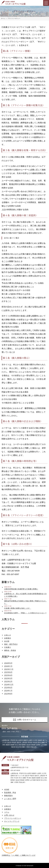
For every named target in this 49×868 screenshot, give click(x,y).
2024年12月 (9, 684)
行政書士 (8, 647)
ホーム (3, 18)
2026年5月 (8, 663)
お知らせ (8, 635)
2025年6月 (8, 672)
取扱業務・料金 (10, 792)
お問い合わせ (9, 815)
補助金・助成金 (10, 650)
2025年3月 (8, 678)
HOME (7, 790)
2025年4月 (8, 675)
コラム (7, 812)
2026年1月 (8, 666)
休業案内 (8, 638)
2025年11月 (9, 669)
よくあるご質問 (10, 799)
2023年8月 (8, 694)
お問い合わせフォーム (25, 720)
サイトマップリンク (12, 821)
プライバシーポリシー (14, 18)
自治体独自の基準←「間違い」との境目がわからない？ (25, 613)
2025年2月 (8, 681)
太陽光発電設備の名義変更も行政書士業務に (21, 589)
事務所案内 (8, 796)
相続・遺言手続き (11, 644)
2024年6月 (8, 687)
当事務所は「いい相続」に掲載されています (19, 854)
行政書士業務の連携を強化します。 (18, 608)
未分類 (7, 641)
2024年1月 (8, 691)
